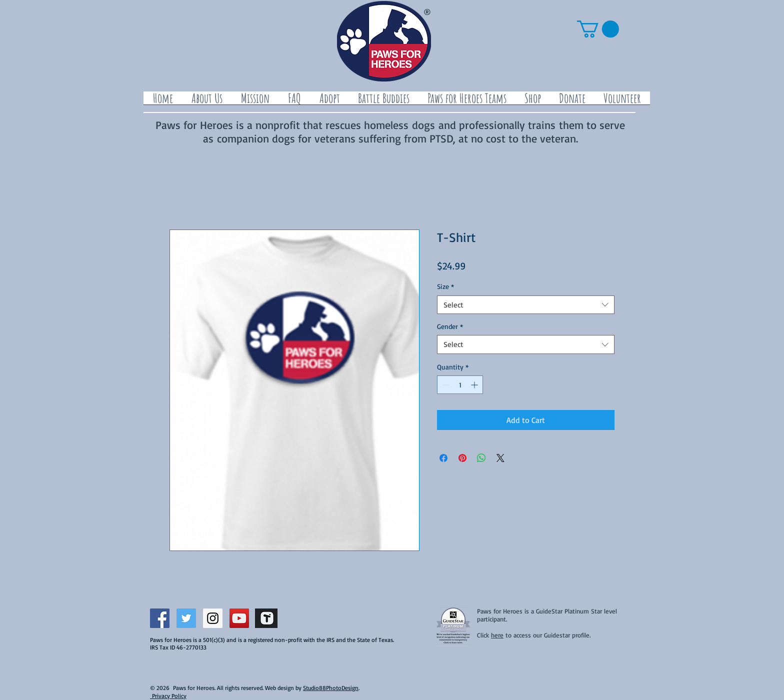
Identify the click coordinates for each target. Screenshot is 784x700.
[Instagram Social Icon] (213, 618)
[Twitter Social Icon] (186, 618)
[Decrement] (445, 385)
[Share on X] (500, 458)
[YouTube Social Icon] (239, 618)
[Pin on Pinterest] (462, 458)
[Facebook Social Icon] (160, 618)
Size (445, 286)
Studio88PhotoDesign (331, 688)
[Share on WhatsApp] (481, 458)
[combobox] (526, 305)
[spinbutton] (460, 385)
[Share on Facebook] (443, 458)
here (497, 635)
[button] (598, 29)
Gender (450, 326)
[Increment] (475, 385)
